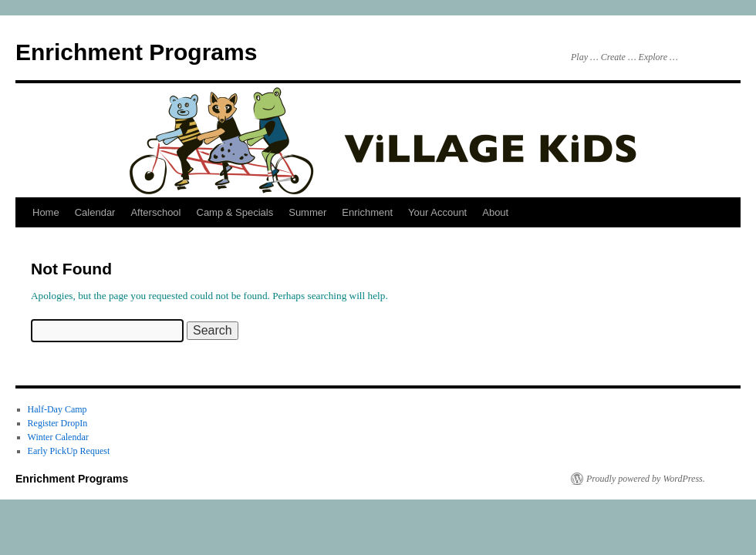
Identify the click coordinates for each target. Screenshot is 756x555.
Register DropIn (58, 423)
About (495, 212)
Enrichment (367, 212)
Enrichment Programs (136, 52)
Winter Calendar (58, 437)
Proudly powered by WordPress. (646, 479)
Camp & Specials (235, 212)
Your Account (437, 212)
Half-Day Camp (57, 409)
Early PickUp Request (69, 451)
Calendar (95, 212)
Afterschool (155, 212)
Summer (307, 212)
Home (46, 212)
